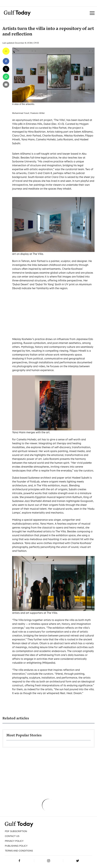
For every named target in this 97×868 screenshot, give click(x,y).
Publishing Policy (16, 846)
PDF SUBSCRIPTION (16, 831)
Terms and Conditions (19, 851)
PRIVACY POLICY (14, 841)
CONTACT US (12, 836)
